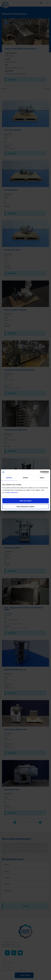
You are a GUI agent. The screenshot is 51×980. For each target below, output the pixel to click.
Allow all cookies (25, 501)
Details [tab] (26, 478)
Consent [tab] (9, 478)
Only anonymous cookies (26, 507)
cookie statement (11, 492)
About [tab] (42, 478)
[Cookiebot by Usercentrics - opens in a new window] (40, 472)
